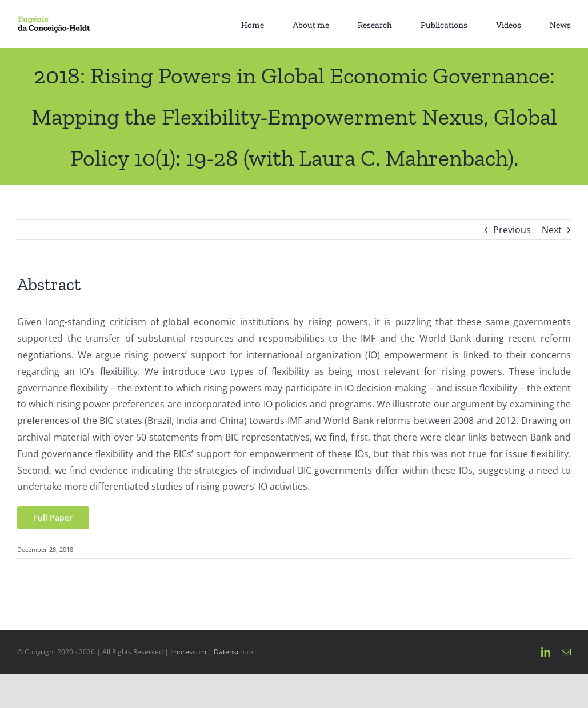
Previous (512, 230)
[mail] (566, 652)
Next (552, 230)
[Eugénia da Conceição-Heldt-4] (54, 20)
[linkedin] (546, 652)
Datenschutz (234, 652)
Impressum (188, 652)
